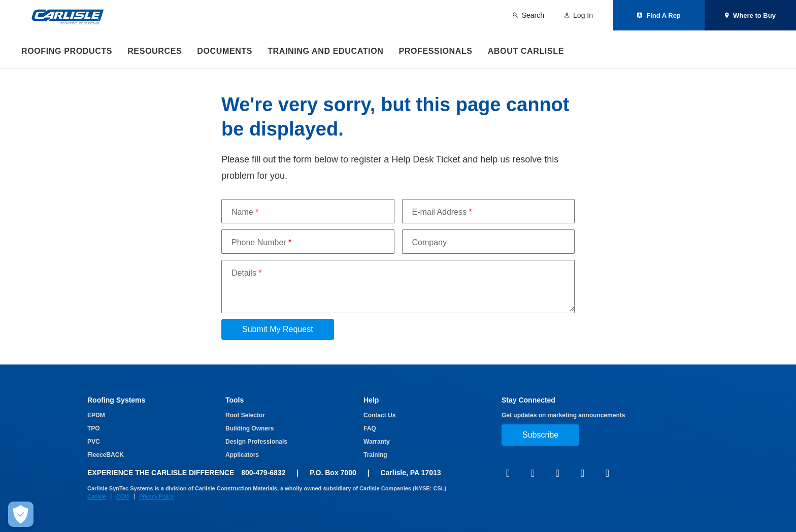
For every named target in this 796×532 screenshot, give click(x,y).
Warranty (377, 442)
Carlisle (97, 496)
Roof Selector (245, 415)
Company (429, 242)
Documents (225, 51)
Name (245, 212)
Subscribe (540, 435)
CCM (123, 496)
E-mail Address (442, 212)
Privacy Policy (156, 496)
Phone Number (261, 242)
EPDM (96, 415)
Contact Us (379, 415)
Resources (155, 51)
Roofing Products (67, 51)
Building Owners (250, 428)
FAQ (370, 428)
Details (247, 273)
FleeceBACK (106, 455)
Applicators (242, 455)
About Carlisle (526, 51)
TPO (94, 428)
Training (375, 455)
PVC (94, 442)
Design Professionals (256, 442)
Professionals (435, 51)
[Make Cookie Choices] (21, 514)
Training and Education (325, 51)
